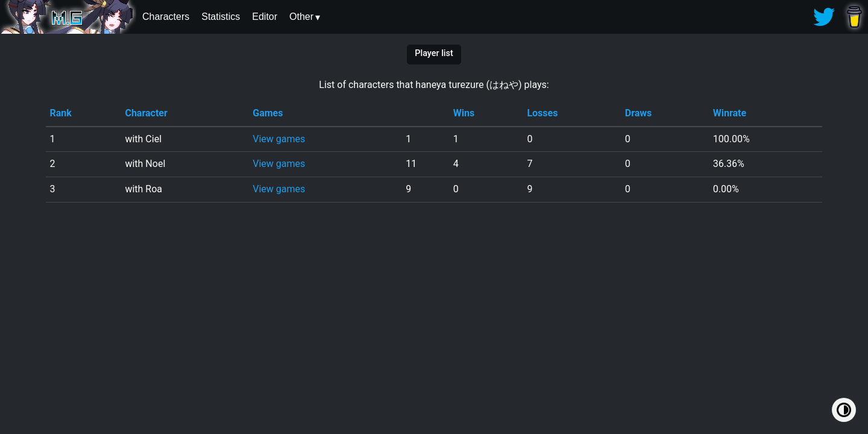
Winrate (730, 113)
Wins (464, 113)
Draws (639, 113)
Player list (434, 53)
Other (301, 17)
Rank (60, 113)
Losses (542, 113)
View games (279, 139)
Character (146, 113)
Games (268, 113)
